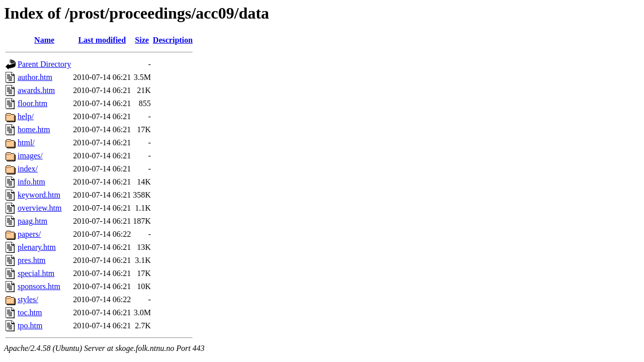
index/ (28, 169)
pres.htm (32, 260)
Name (44, 40)
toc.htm (30, 312)
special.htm (36, 273)
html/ (26, 143)
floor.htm (32, 103)
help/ (26, 116)
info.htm (31, 182)
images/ (30, 156)
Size (142, 40)
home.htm (34, 129)
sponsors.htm (39, 286)
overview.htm (39, 208)
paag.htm (32, 221)
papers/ (29, 234)
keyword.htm (39, 195)
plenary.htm (37, 247)
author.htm (35, 77)
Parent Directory (44, 64)
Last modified (102, 40)
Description (173, 40)
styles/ (28, 299)
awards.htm (36, 90)
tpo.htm (30, 326)
